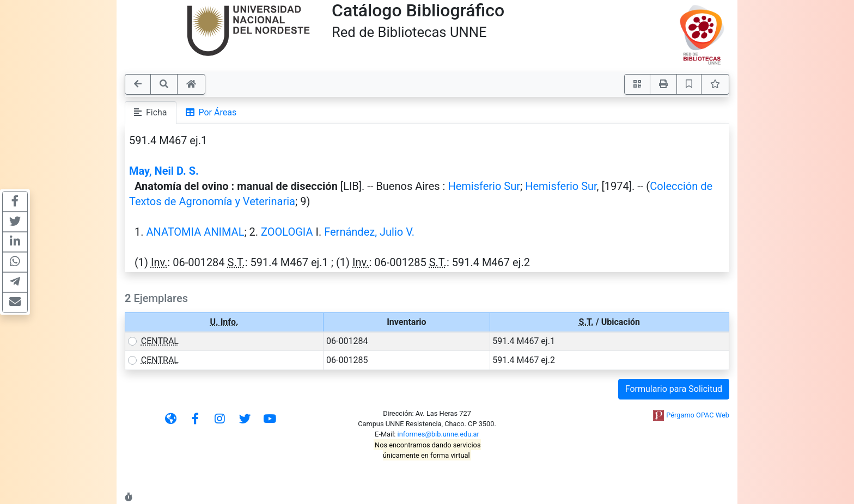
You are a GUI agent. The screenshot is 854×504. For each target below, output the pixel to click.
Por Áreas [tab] (211, 112)
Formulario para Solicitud (674, 389)
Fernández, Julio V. (369, 232)
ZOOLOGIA (287, 232)
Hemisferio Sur (484, 186)
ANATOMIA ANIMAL (195, 232)
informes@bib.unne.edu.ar (438, 434)
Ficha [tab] (151, 112)
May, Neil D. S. (164, 171)
